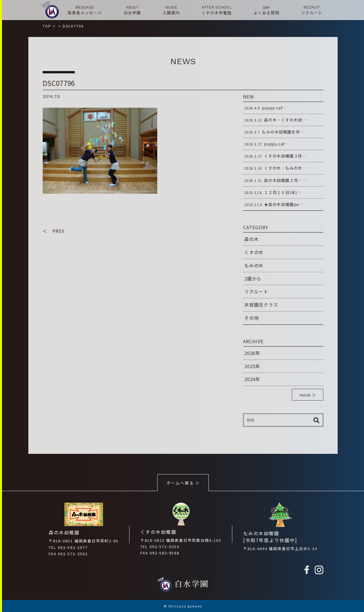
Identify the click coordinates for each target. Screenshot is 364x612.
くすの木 (254, 252)
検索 (316, 420)
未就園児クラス (261, 305)
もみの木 (254, 265)
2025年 (252, 366)
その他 (251, 318)
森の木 (251, 239)
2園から (253, 278)
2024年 (252, 379)
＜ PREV (54, 231)
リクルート (256, 291)
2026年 (252, 353)
